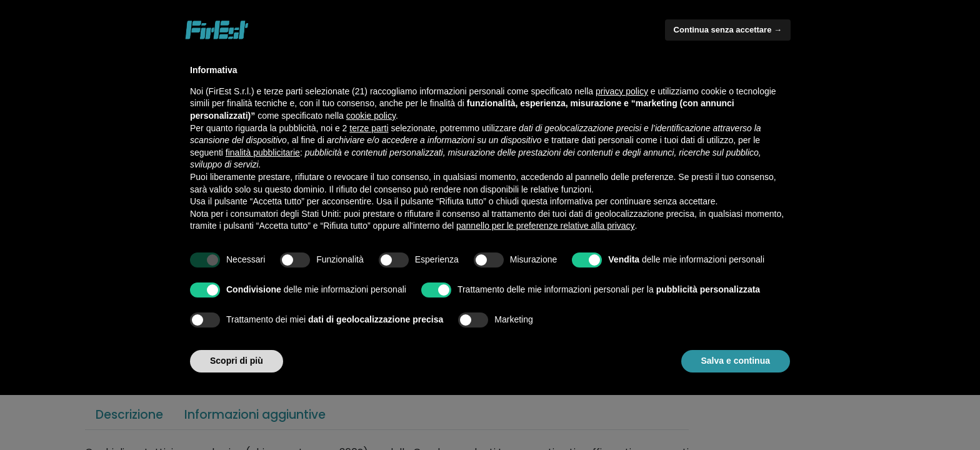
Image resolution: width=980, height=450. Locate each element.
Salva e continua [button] (736, 361)
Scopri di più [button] (237, 361)
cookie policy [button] (371, 116)
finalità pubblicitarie (263, 152)
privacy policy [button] (622, 91)
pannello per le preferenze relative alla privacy (546, 226)
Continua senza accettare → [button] (728, 30)
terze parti (369, 128)
